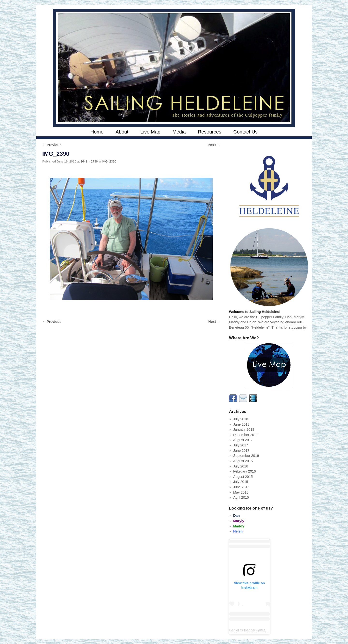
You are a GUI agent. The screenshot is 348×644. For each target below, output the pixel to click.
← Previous (52, 145)
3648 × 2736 (89, 161)
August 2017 (243, 440)
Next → (214, 145)
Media (179, 132)
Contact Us (246, 132)
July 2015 (241, 482)
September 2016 (246, 456)
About (122, 132)
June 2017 (241, 451)
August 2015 (243, 477)
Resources (210, 132)
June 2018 (241, 424)
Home (97, 132)
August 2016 (243, 461)
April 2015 (241, 497)
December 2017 (246, 435)
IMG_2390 (109, 161)
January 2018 (244, 429)
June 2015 (241, 487)
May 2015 (241, 492)
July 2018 (241, 419)
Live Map (150, 132)
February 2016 (245, 471)
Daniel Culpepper (242, 630)
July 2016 (241, 466)
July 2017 (241, 445)
